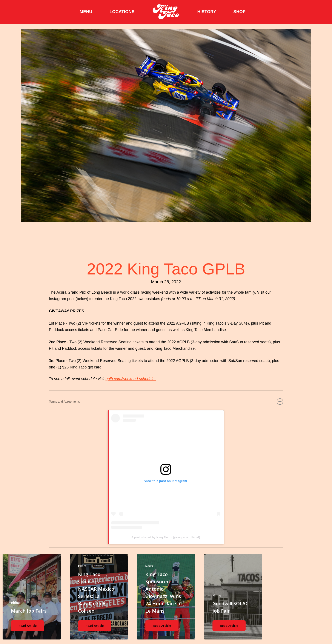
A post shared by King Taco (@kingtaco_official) (166, 537)
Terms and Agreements (166, 402)
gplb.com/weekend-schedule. (131, 379)
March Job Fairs (29, 611)
